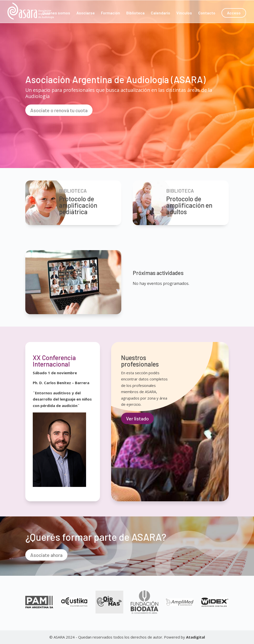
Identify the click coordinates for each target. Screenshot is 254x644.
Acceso (234, 13)
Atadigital (195, 637)
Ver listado (137, 418)
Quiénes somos (56, 13)
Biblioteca (135, 13)
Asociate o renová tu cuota (59, 110)
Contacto (207, 13)
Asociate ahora (46, 555)
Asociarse (86, 13)
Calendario (160, 13)
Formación (111, 13)
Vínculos (184, 13)
